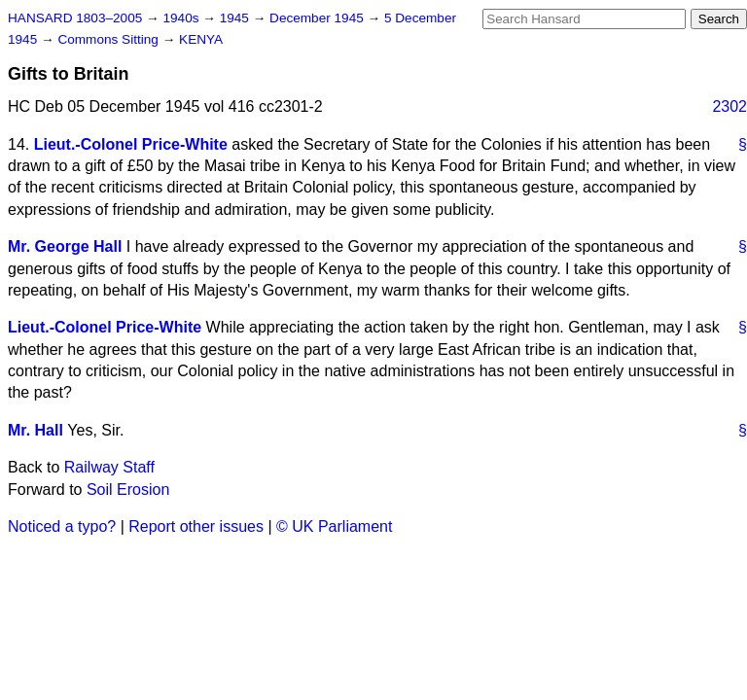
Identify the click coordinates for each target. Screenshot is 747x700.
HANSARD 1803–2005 (75, 18)
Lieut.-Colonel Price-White (131, 144)
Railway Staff (109, 467)
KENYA (201, 39)
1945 (236, 18)
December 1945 (319, 18)
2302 (729, 106)
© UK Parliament (334, 526)
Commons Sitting (109, 39)
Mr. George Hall (65, 246)
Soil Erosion (128, 490)
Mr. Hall (36, 430)
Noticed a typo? (62, 526)
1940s (182, 18)
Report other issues (196, 526)
